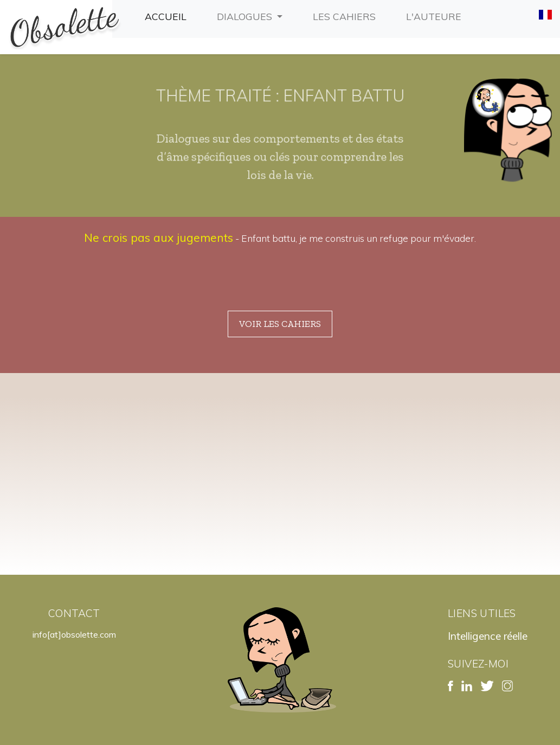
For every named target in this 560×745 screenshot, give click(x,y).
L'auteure (436, 15)
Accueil (168, 15)
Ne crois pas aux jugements (159, 237)
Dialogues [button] (246, 16)
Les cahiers (346, 15)
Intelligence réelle (488, 636)
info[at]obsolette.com (74, 634)
